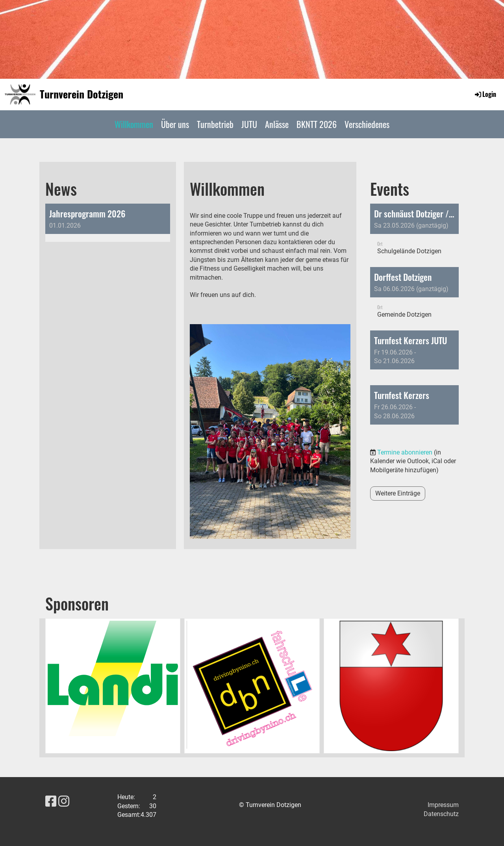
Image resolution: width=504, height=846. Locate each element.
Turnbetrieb (215, 124)
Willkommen (134, 124)
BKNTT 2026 (317, 124)
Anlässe (277, 124)
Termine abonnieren (405, 452)
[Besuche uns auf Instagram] (64, 801)
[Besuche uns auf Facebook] (51, 801)
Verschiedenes (367, 124)
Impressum (443, 805)
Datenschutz (441, 814)
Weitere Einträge (398, 493)
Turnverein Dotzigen (82, 94)
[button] (414, 233)
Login (485, 94)
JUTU (249, 124)
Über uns (175, 124)
